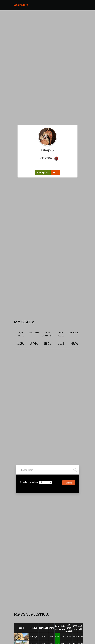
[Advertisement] (55, 300)
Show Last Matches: (29, 482)
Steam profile (43, 172)
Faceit (55, 172)
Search (69, 483)
